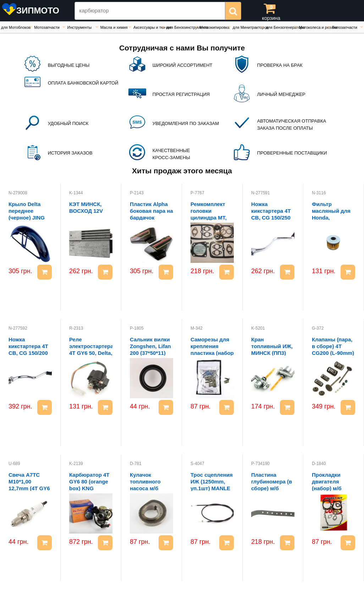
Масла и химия (114, 27)
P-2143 (137, 193)
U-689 (14, 464)
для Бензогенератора (282, 27)
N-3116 (319, 193)
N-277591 (261, 193)
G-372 (318, 328)
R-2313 (76, 328)
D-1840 (319, 464)
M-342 (197, 328)
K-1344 (76, 193)
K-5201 (258, 328)
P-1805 (137, 328)
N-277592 (18, 328)
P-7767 (197, 193)
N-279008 (18, 193)
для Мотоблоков (16, 27)
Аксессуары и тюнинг (149, 27)
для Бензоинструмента (182, 27)
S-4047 (197, 464)
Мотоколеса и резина (315, 27)
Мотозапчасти (47, 27)
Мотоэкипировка (215, 27)
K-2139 (76, 464)
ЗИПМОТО (38, 10)
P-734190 (260, 464)
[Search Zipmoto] (150, 11)
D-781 (136, 464)
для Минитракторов (249, 27)
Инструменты (80, 27)
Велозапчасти (345, 27)
